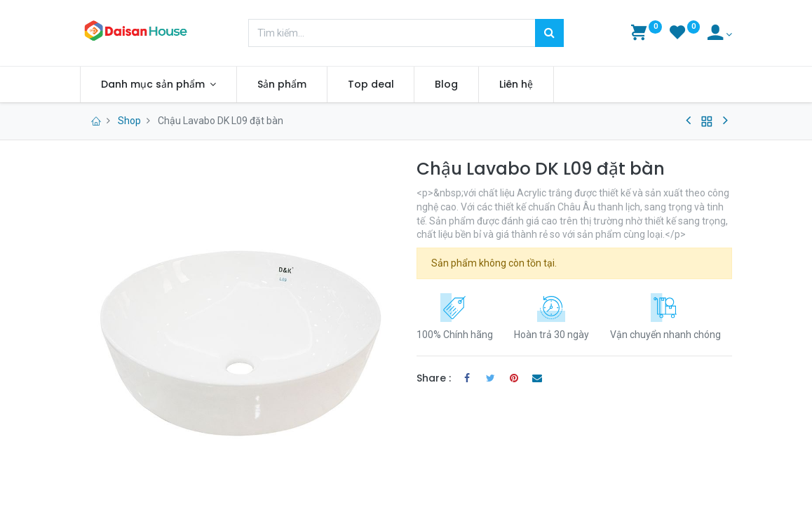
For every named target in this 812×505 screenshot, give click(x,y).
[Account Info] (720, 34)
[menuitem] (282, 85)
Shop (129, 121)
